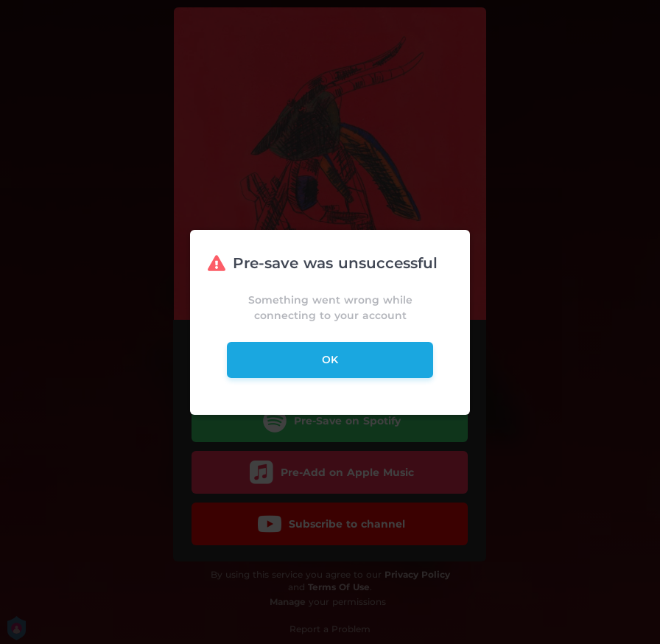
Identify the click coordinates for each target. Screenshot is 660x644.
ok (330, 360)
